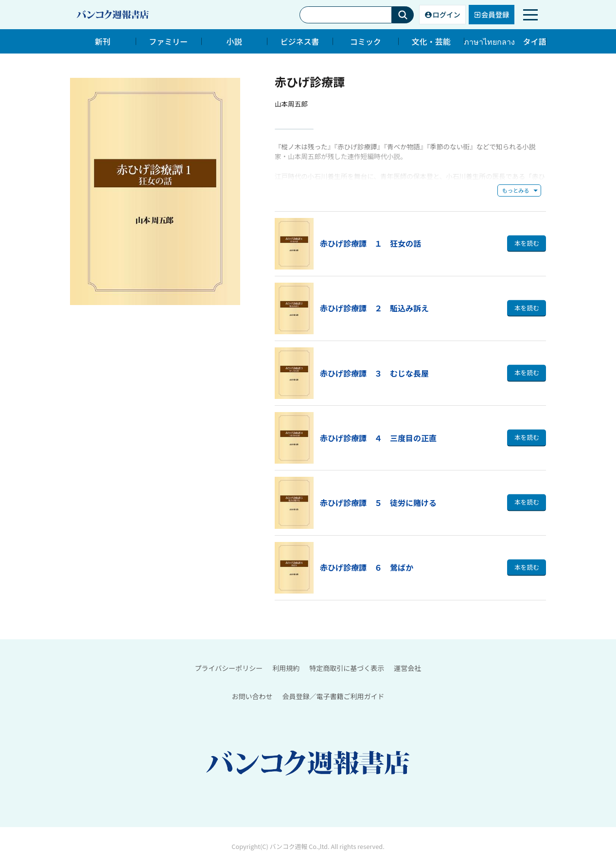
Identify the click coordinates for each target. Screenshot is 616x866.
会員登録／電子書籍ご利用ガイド (334, 696)
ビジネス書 (300, 41)
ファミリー (168, 41)
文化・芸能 (431, 41)
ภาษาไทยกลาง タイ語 (505, 41)
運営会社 (407, 668)
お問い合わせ (252, 696)
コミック (366, 41)
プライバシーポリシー (229, 668)
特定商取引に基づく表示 (347, 668)
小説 (234, 41)
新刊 (103, 41)
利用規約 (286, 668)
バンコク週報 (289, 847)
